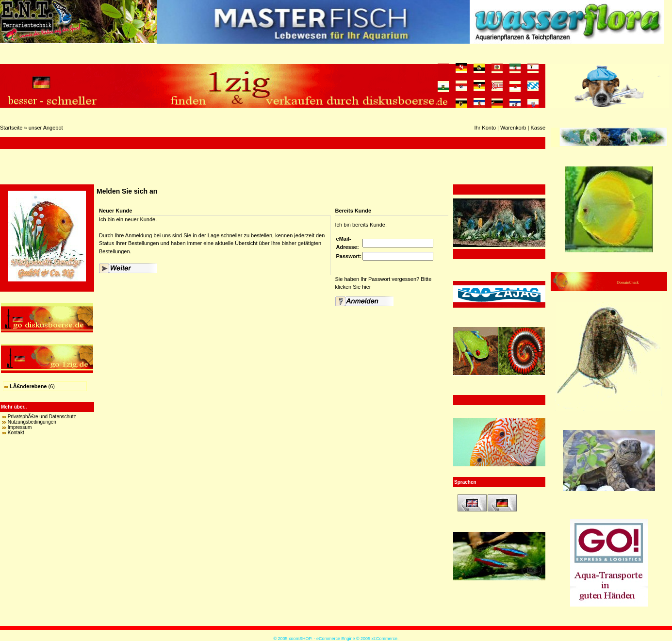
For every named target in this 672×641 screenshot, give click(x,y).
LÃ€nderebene (28, 386)
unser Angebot (46, 128)
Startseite (11, 128)
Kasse (538, 128)
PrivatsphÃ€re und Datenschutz (42, 417)
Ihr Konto (485, 128)
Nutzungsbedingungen (32, 422)
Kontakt (16, 433)
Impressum (20, 427)
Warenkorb (513, 128)
